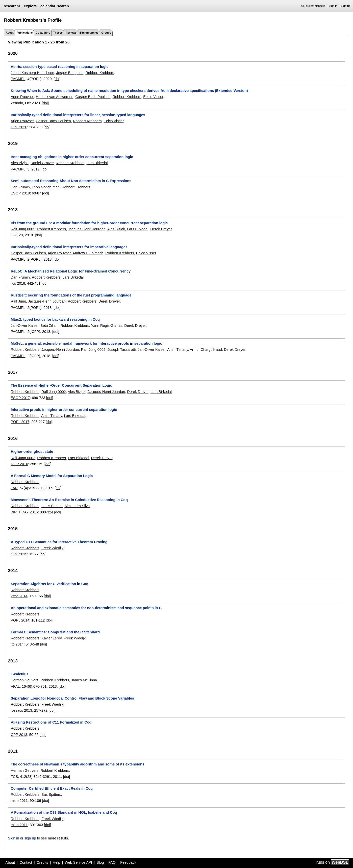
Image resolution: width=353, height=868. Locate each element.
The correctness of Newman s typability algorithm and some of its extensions (77, 764)
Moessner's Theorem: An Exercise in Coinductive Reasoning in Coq (69, 500)
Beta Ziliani (49, 326)
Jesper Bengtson (70, 73)
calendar (48, 6)
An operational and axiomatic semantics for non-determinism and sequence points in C (86, 608)
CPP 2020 (19, 127)
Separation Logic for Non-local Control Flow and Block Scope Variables (72, 698)
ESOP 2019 (20, 193)
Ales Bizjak (19, 163)
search (63, 6)
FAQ (112, 862)
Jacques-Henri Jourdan (87, 229)
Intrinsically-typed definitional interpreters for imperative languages (69, 247)
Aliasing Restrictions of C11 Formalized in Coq (51, 722)
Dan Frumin (20, 187)
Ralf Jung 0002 (23, 229)
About (9, 33)
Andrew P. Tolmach (88, 253)
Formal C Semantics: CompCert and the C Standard (55, 632)
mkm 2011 (19, 801)
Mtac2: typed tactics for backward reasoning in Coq (55, 319)
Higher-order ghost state (32, 452)
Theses (58, 33)
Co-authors (43, 33)
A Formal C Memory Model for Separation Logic (52, 476)
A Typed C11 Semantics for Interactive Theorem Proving (59, 542)
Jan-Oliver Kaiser (24, 326)
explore (30, 6)
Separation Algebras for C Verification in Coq (49, 584)
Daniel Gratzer (42, 163)
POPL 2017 (20, 422)
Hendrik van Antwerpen (55, 97)
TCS (14, 777)
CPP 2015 (19, 554)
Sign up (346, 6)
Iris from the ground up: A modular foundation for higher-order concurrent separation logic (89, 223)
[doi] (57, 79)
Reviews (71, 33)
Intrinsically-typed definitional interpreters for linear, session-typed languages (78, 115)
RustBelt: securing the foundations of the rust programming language (71, 295)
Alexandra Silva (77, 506)
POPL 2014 (20, 620)
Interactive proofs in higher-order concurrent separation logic (64, 410)
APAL (15, 686)
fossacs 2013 (21, 710)
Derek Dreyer (161, 229)
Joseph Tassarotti (122, 350)
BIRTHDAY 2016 (24, 512)
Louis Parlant (52, 506)
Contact (26, 862)
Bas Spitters (51, 795)
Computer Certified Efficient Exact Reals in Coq (52, 788)
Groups (106, 33)
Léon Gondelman (46, 187)
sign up (30, 838)
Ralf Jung (18, 301)
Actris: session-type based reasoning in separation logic (59, 67)
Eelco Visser (153, 97)
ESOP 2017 (20, 398)
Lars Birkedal (97, 163)
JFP (14, 235)
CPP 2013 (19, 735)
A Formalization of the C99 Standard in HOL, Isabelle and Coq (64, 812)
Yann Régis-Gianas (107, 326)
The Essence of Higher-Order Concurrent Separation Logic (61, 385)
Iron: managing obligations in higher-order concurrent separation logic (72, 157)
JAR (14, 488)
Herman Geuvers (24, 680)
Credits (42, 862)
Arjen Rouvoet (22, 97)
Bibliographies (89, 33)
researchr (12, 6)
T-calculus (19, 674)
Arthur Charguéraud (206, 350)
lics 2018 (18, 283)
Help (57, 862)
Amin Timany (178, 350)
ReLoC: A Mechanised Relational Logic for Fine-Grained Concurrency (71, 271)
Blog (100, 862)
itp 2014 (17, 644)
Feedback (128, 862)
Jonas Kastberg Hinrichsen (32, 73)
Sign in (333, 6)
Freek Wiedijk (52, 548)
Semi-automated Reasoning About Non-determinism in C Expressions (71, 181)
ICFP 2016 (19, 464)
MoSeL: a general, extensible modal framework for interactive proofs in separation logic (86, 343)
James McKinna (84, 680)
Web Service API (78, 862)
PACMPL (18, 79)
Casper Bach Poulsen (93, 97)
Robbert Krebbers (100, 73)
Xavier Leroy (52, 638)
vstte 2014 (19, 596)
